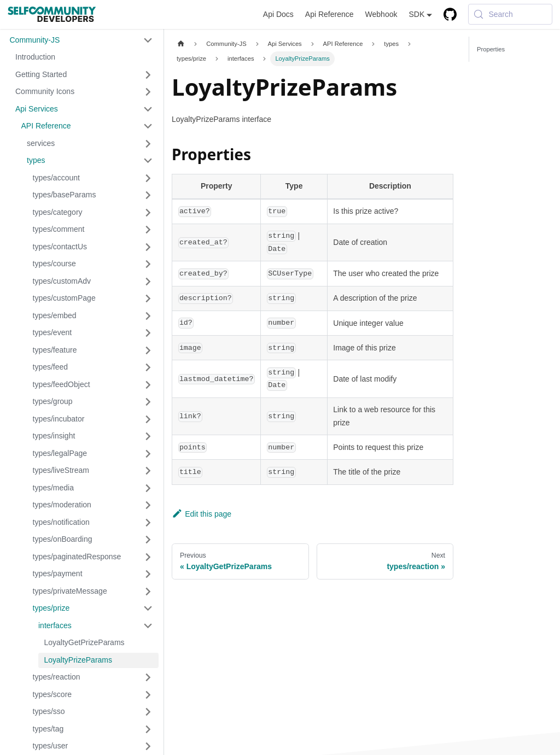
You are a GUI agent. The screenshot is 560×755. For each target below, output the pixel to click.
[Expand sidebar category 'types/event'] (148, 333)
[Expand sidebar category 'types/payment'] (148, 574)
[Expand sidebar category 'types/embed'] (148, 316)
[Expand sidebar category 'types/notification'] (148, 523)
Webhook (381, 14)
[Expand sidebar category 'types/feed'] (148, 367)
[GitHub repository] (450, 14)
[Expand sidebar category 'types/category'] (148, 213)
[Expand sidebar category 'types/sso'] (148, 712)
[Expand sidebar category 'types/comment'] (148, 230)
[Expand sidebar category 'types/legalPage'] (148, 454)
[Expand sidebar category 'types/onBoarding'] (148, 540)
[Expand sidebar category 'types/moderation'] (148, 505)
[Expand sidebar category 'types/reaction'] (148, 677)
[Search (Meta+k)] (510, 14)
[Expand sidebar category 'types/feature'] (148, 350)
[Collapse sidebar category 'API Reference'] (148, 126)
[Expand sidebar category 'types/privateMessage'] (148, 592)
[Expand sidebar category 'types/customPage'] (148, 299)
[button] (81, 40)
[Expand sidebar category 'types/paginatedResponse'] (148, 557)
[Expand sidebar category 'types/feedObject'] (148, 385)
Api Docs (278, 14)
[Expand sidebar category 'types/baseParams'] (148, 195)
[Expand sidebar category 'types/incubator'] (148, 419)
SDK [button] (416, 14)
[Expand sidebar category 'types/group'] (148, 402)
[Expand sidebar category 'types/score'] (148, 695)
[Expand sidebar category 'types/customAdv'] (148, 282)
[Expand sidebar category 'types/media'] (148, 488)
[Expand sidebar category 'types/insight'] (148, 436)
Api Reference (329, 14)
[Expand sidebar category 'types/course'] (148, 264)
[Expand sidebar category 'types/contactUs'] (148, 247)
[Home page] (181, 44)
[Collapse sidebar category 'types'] (148, 161)
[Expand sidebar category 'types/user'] (148, 746)
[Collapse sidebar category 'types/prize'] (148, 608)
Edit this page (202, 514)
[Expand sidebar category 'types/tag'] (148, 729)
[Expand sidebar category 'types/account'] (148, 178)
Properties (491, 49)
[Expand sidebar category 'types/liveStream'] (148, 471)
